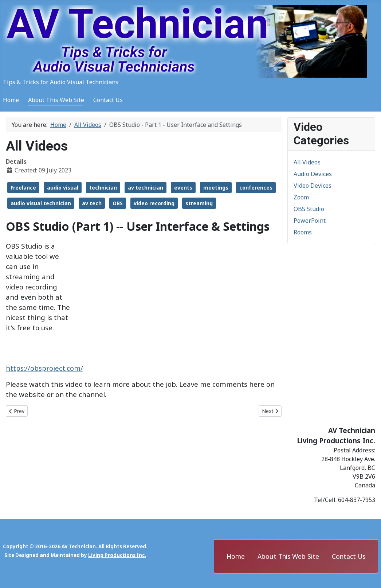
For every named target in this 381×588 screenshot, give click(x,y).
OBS (118, 203)
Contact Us (108, 100)
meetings (216, 188)
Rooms (303, 232)
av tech (92, 203)
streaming (199, 203)
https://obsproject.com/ (44, 368)
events (183, 188)
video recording (154, 203)
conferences (256, 188)
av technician (146, 188)
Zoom (301, 197)
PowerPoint (310, 221)
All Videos (307, 162)
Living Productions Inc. (117, 555)
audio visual (63, 188)
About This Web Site (56, 100)
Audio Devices (313, 174)
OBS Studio (309, 209)
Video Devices (313, 186)
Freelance (23, 188)
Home (11, 100)
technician (103, 188)
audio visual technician (41, 203)
